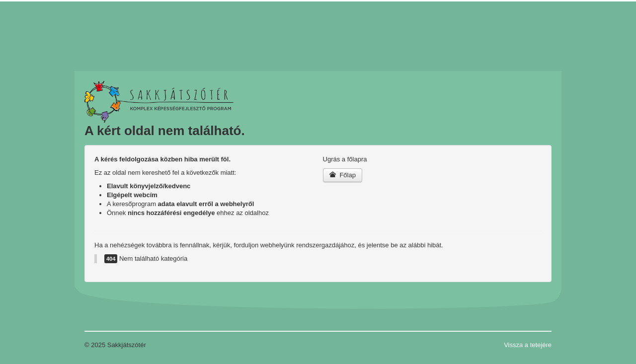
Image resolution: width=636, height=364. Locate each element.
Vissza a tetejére (528, 345)
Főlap (343, 175)
